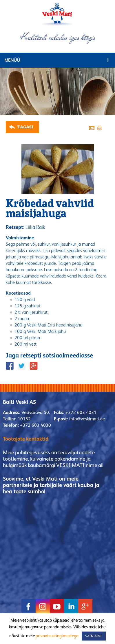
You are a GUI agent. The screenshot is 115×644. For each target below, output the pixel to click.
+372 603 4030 (35, 425)
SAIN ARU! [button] (94, 636)
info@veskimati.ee (87, 419)
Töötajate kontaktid (26, 439)
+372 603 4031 (81, 412)
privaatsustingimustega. (58, 636)
